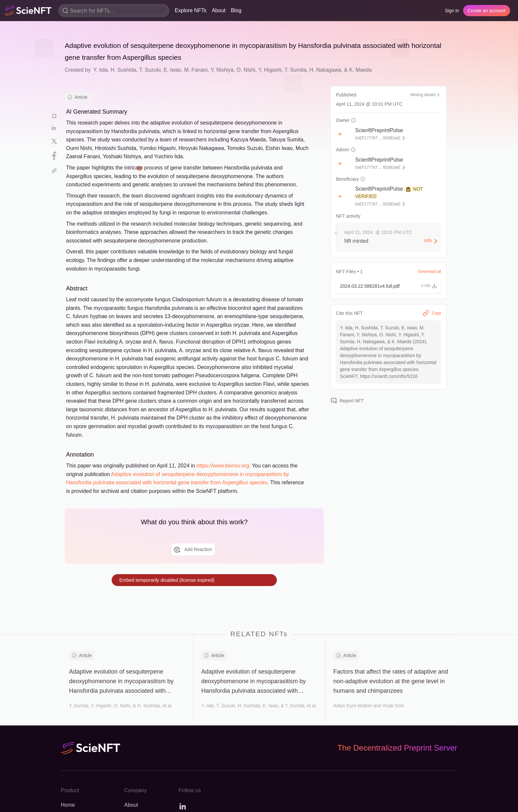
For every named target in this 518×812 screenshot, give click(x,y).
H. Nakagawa (325, 70)
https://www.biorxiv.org (223, 466)
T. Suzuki (150, 70)
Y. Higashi (270, 70)
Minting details (426, 95)
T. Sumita (296, 70)
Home (68, 805)
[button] (344, 134)
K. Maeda (360, 70)
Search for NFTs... (92, 11)
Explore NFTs (191, 10)
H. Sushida (123, 70)
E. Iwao (172, 70)
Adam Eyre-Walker (353, 706)
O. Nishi (246, 70)
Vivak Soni (393, 706)
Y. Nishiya (222, 70)
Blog (236, 10)
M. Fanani (196, 70)
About (219, 10)
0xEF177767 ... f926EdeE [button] (378, 138)
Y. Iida (100, 70)
